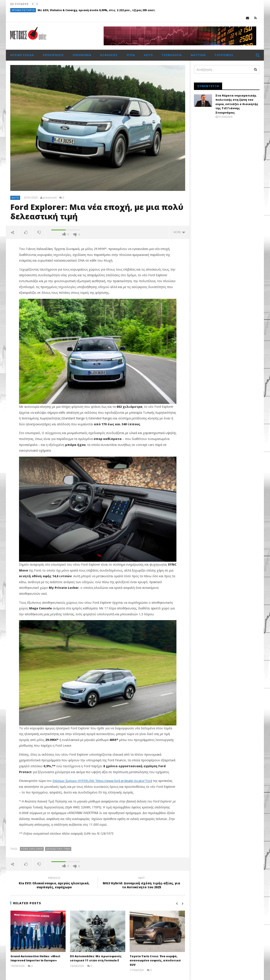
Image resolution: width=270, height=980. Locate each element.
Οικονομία (82, 55)
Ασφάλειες (109, 55)
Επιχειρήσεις (53, 55)
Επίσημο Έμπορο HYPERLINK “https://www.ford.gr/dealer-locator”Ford (102, 781)
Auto (148, 55)
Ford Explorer (32, 849)
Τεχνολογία (172, 55)
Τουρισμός (224, 55)
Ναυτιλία (198, 55)
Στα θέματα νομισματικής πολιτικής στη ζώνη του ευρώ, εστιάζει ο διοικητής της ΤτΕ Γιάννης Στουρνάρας (237, 104)
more (179, 232)
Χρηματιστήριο (23, 10)
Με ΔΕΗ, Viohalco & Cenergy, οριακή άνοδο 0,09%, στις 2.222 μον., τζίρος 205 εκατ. (97, 10)
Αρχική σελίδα (22, 55)
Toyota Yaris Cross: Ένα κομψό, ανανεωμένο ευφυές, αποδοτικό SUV (155, 960)
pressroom (50, 198)
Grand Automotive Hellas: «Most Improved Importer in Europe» (35, 958)
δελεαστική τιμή (58, 849)
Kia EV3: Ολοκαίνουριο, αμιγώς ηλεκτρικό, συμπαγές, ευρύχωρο (54, 883)
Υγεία (131, 55)
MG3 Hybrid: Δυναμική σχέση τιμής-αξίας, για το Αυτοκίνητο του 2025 (141, 883)
